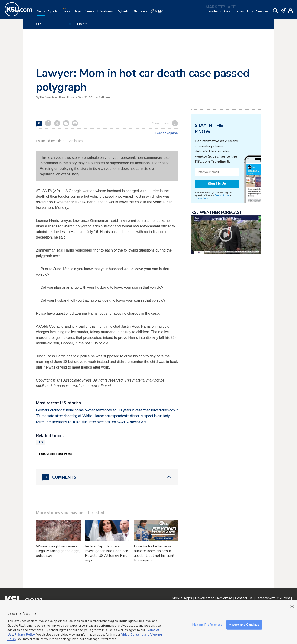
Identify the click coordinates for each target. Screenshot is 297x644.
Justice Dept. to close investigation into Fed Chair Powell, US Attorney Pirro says (107, 553)
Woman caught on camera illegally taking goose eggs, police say (58, 551)
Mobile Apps (182, 598)
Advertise (224, 598)
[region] (148, 622)
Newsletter (204, 598)
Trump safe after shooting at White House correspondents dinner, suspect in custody (103, 416)
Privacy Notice (202, 198)
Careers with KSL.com (273, 598)
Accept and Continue (244, 625)
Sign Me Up (217, 184)
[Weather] (158, 13)
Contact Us (244, 598)
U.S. (41, 442)
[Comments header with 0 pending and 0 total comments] (107, 477)
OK (292, 607)
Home (82, 24)
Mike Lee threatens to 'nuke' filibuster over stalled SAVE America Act (91, 422)
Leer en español (167, 133)
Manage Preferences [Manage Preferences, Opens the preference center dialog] (207, 625)
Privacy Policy (25, 635)
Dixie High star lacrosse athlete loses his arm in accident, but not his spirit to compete (154, 553)
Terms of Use (222, 195)
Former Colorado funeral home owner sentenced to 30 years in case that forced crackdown (107, 410)
